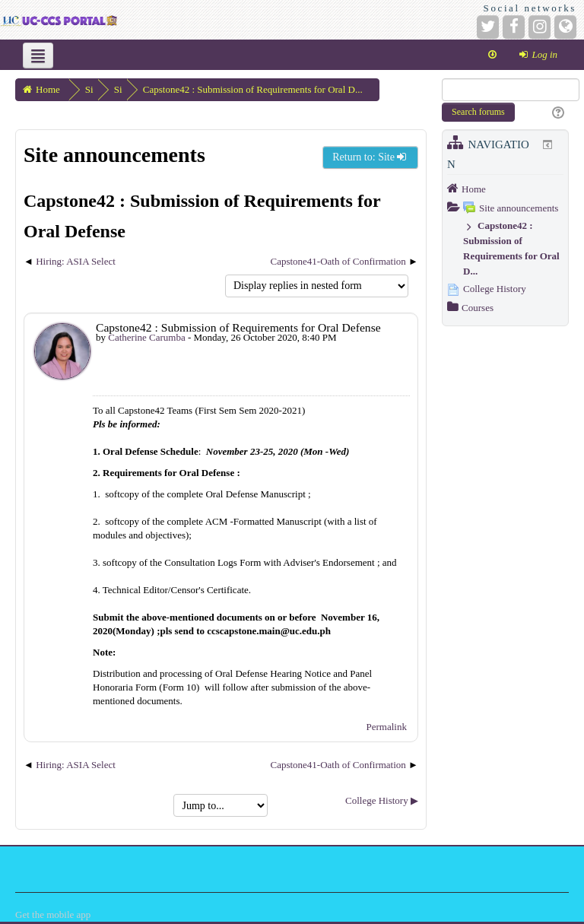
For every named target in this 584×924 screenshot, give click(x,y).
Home (474, 189)
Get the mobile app (53, 914)
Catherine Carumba (146, 337)
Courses (478, 308)
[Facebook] (514, 27)
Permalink (387, 727)
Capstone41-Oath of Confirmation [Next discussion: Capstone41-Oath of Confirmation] (338, 261)
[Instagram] (540, 27)
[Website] (565, 27)
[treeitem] (505, 189)
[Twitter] (488, 27)
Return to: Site (370, 157)
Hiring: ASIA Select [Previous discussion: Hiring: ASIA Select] (76, 261)
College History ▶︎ (382, 800)
